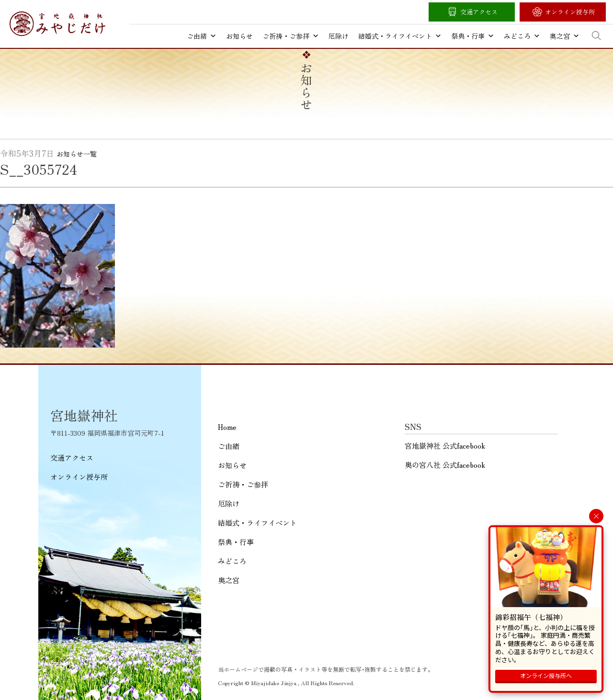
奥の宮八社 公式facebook (445, 465)
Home (227, 427)
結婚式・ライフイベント (400, 36)
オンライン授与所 (570, 12)
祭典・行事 (473, 36)
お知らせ (239, 36)
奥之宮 (565, 36)
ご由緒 (202, 36)
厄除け (339, 36)
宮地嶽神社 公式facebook (445, 446)
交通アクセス (479, 12)
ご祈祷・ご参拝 (291, 36)
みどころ (522, 36)
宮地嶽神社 (57, 24)
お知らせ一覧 (77, 154)
